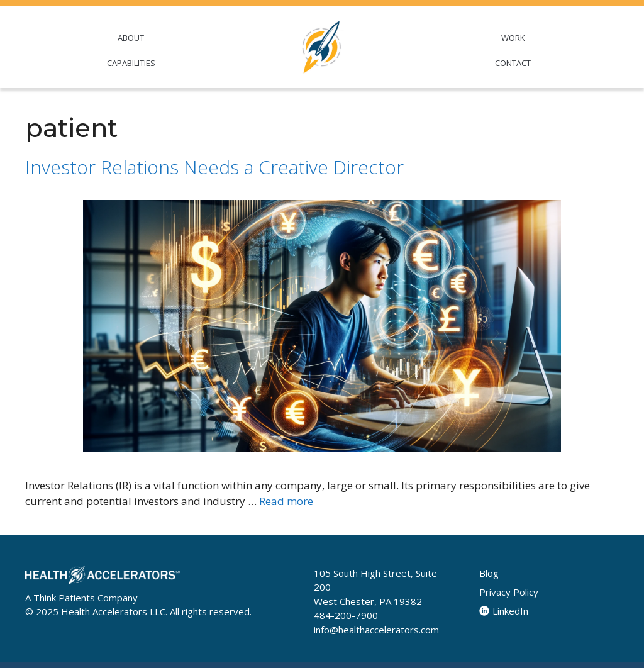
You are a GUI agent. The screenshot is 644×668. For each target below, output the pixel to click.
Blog (489, 573)
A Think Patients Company (81, 598)
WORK (513, 38)
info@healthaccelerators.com (376, 630)
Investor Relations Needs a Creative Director (214, 167)
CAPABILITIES (131, 63)
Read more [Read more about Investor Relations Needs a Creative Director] (286, 501)
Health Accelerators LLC (113, 611)
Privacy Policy (509, 592)
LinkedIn (504, 611)
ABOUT (131, 38)
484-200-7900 (346, 615)
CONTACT (513, 63)
